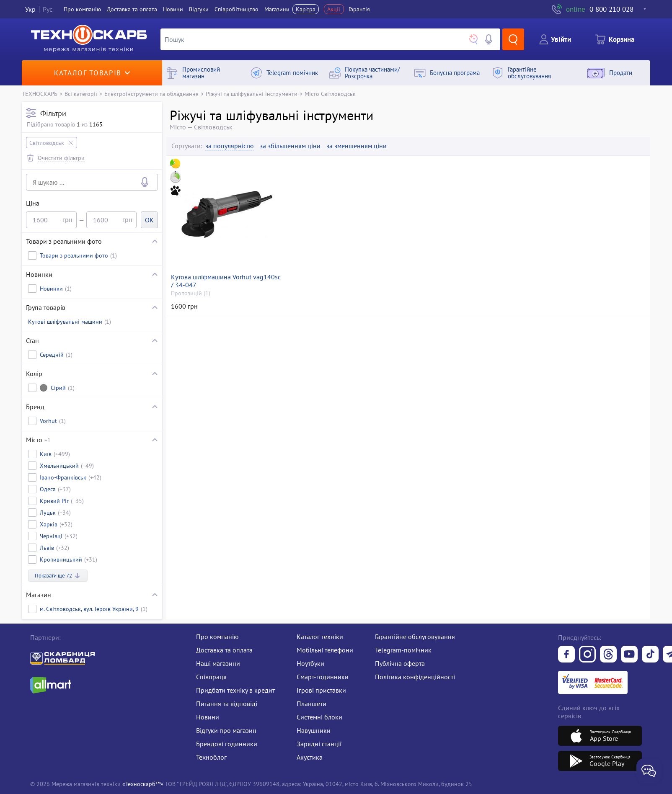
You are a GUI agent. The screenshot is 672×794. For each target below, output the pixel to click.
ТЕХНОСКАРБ (40, 94)
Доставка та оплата (132, 9)
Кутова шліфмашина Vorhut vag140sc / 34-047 (226, 281)
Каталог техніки (320, 637)
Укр (30, 9)
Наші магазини (218, 663)
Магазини (277, 9)
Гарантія (359, 9)
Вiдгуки (199, 9)
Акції (334, 9)
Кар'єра (306, 9)
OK (149, 220)
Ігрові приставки (321, 690)
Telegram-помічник (403, 650)
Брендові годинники (227, 744)
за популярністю (230, 146)
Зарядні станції (319, 744)
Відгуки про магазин (226, 730)
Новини (173, 9)
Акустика (310, 757)
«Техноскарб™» (143, 784)
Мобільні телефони (325, 650)
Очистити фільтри (61, 158)
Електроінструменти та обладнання (151, 94)
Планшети (311, 704)
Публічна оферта (400, 663)
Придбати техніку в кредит (235, 690)
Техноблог (211, 757)
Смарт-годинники (323, 677)
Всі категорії (81, 94)
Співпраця (211, 677)
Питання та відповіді (227, 704)
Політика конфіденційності (415, 677)
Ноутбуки (310, 663)
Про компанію (217, 637)
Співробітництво (236, 9)
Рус (48, 9)
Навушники (314, 730)
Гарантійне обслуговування (415, 637)
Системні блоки (319, 717)
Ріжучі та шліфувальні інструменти (252, 94)
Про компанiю (82, 9)
